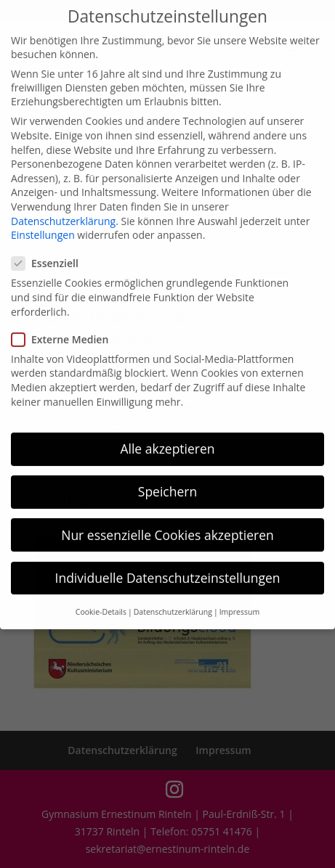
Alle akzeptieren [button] (167, 437)
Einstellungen (43, 223)
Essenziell (51, 251)
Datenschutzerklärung (63, 209)
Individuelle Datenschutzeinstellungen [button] (168, 565)
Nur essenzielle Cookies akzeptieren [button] (167, 523)
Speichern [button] (167, 480)
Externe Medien (66, 328)
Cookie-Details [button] (101, 600)
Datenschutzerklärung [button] (173, 600)
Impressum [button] (239, 600)
